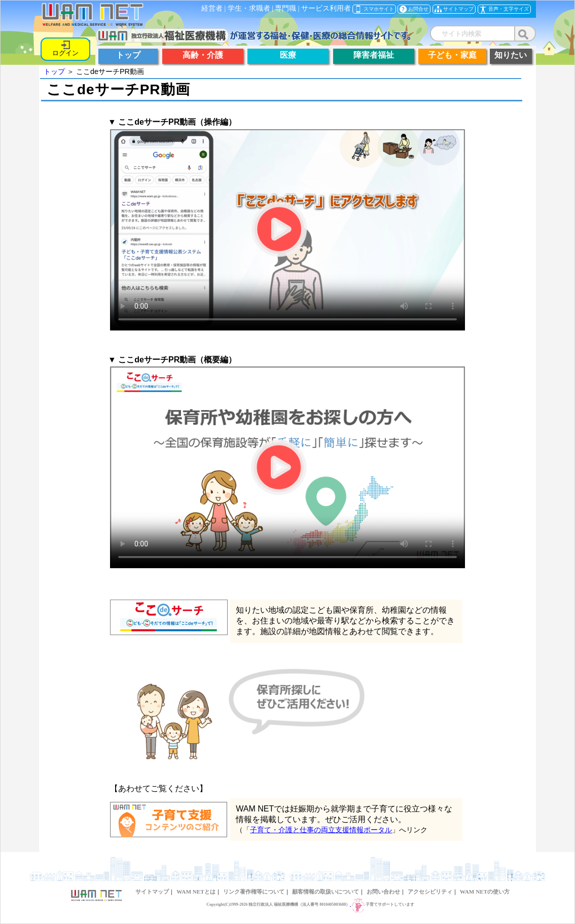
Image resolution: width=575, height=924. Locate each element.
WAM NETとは (196, 892)
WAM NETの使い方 (485, 892)
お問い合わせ (383, 892)
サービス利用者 (326, 8)
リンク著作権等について (254, 892)
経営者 (212, 8)
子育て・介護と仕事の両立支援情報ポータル (321, 830)
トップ (54, 71)
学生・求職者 (249, 8)
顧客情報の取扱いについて (326, 892)
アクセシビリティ (430, 892)
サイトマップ (152, 892)
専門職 (285, 8)
